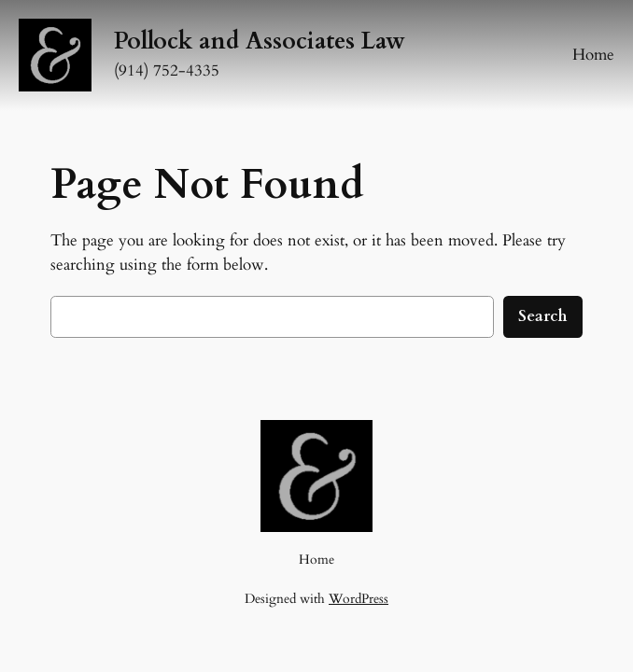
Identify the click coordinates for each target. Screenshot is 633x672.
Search (543, 316)
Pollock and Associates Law (260, 41)
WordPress (359, 599)
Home (593, 55)
